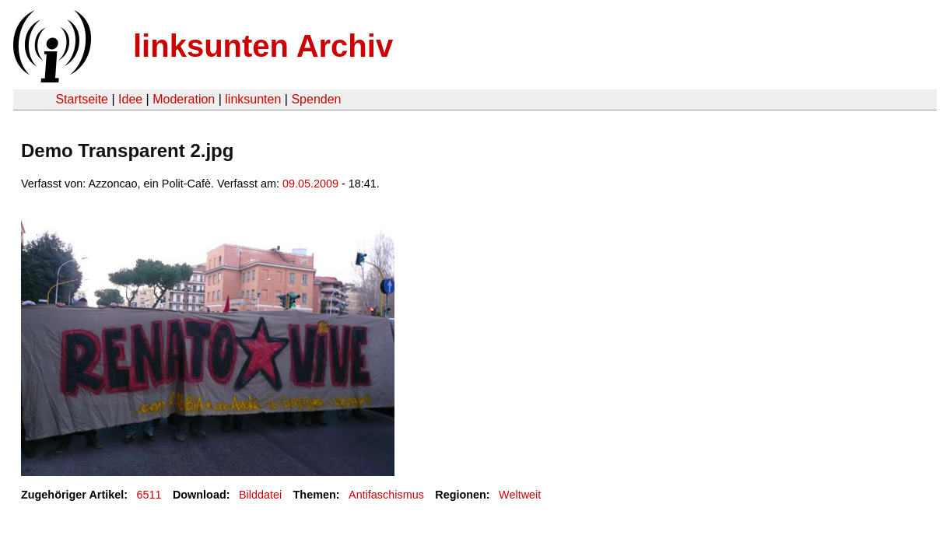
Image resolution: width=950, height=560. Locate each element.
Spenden (316, 99)
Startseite (82, 99)
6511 (149, 495)
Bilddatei (260, 495)
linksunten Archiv (263, 46)
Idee (130, 99)
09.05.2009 (310, 184)
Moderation (184, 99)
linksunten (253, 99)
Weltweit (520, 495)
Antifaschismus (386, 495)
